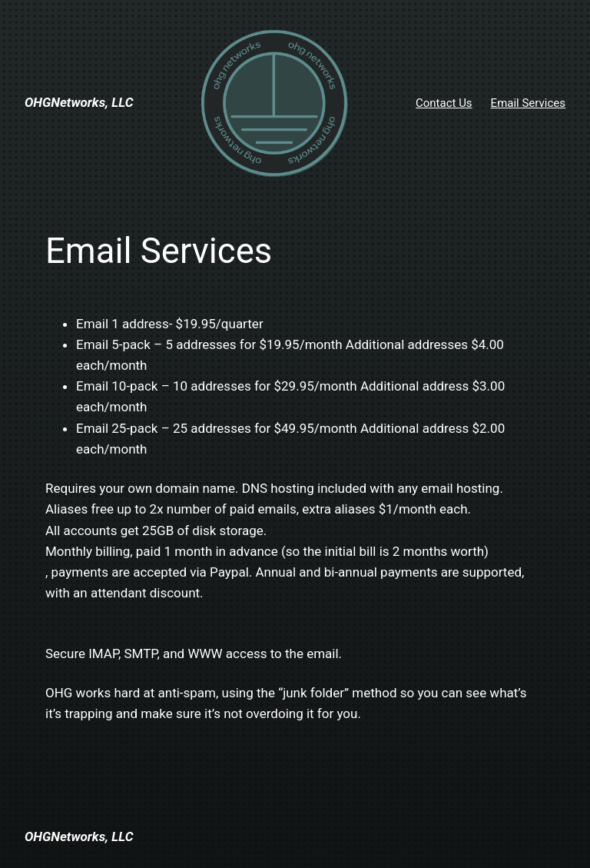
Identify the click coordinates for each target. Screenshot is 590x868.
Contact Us (444, 103)
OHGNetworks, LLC (79, 102)
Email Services (528, 103)
